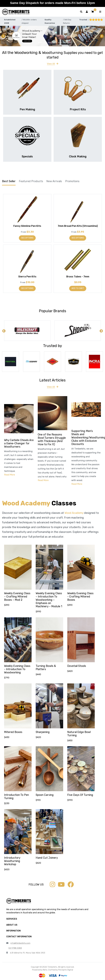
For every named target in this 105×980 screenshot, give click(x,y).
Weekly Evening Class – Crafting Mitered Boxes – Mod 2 (17, 597)
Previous (3, 331)
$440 (38, 674)
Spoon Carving (45, 795)
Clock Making (78, 156)
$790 (7, 678)
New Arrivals (54, 181)
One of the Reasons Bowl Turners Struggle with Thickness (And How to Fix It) (52, 439)
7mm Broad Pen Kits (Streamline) (78, 226)
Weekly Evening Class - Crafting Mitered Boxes (80, 597)
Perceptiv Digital (66, 970)
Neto (45, 970)
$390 (7, 605)
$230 (7, 803)
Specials (27, 156)
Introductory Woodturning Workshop (12, 861)
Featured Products (31, 181)
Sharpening (43, 732)
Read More (10, 475)
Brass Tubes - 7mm (78, 277)
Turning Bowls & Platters (46, 668)
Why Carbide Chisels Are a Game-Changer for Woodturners (19, 443)
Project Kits (78, 109)
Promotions (72, 181)
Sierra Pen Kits (27, 277)
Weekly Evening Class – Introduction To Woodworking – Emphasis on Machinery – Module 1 (49, 600)
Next (101, 331)
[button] (93, 12)
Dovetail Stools (77, 666)
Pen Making (27, 109)
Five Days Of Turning (80, 795)
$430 (7, 737)
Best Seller (9, 181)
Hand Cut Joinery (47, 858)
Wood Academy (26, 503)
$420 (70, 671)
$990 (38, 612)
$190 (38, 800)
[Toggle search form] (81, 12)
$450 (70, 741)
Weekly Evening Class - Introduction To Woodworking (17, 669)
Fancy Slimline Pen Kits (27, 226)
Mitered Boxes (13, 732)
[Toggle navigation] (100, 12)
